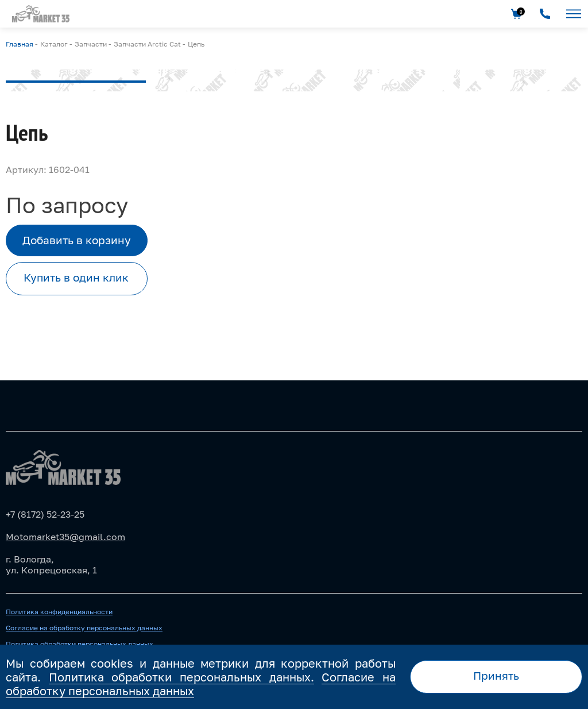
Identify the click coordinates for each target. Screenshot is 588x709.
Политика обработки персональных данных (80, 644)
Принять (496, 676)
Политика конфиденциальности (59, 612)
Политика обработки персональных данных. (181, 677)
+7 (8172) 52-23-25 (45, 514)
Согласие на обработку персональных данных (84, 628)
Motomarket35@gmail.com (65, 537)
